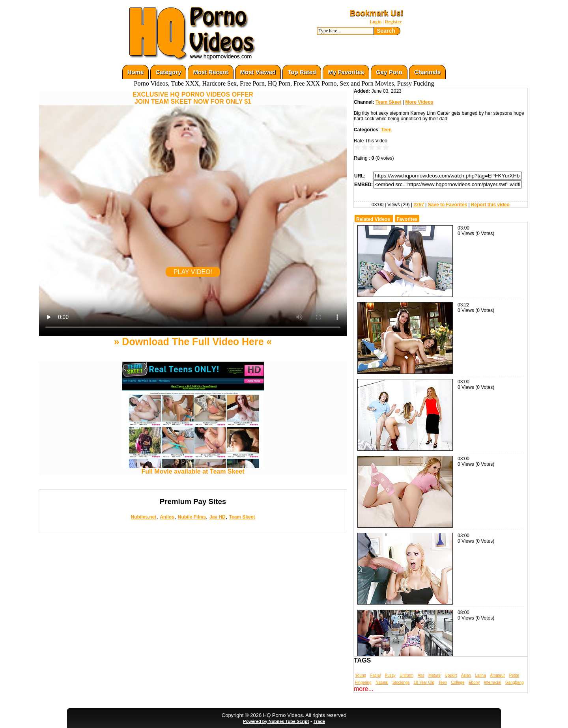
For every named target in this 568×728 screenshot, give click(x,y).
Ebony (474, 682)
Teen (386, 130)
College (458, 682)
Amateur (497, 675)
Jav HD (218, 517)
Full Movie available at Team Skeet (193, 469)
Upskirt (451, 675)
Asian (466, 675)
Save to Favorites (447, 205)
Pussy (390, 675)
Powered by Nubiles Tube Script (276, 721)
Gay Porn (389, 72)
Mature (434, 675)
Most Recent (210, 72)
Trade (319, 721)
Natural (382, 682)
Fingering (363, 682)
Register (393, 22)
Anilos (167, 517)
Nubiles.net (144, 517)
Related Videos (373, 219)
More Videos (419, 102)
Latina (481, 675)
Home (136, 72)
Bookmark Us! (377, 13)
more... (364, 689)
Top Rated (302, 72)
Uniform (406, 675)
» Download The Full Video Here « (193, 342)
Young (361, 675)
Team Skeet (242, 517)
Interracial (493, 682)
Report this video (490, 205)
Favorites (407, 219)
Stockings (401, 682)
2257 (419, 205)
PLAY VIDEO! (193, 272)
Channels (428, 72)
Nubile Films (192, 517)
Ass (421, 675)
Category (168, 72)
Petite (514, 675)
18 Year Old (424, 682)
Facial (375, 675)
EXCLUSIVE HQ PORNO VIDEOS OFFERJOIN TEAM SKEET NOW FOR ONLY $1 (193, 98)
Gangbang (515, 682)
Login (376, 22)
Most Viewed (258, 72)
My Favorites (346, 72)
